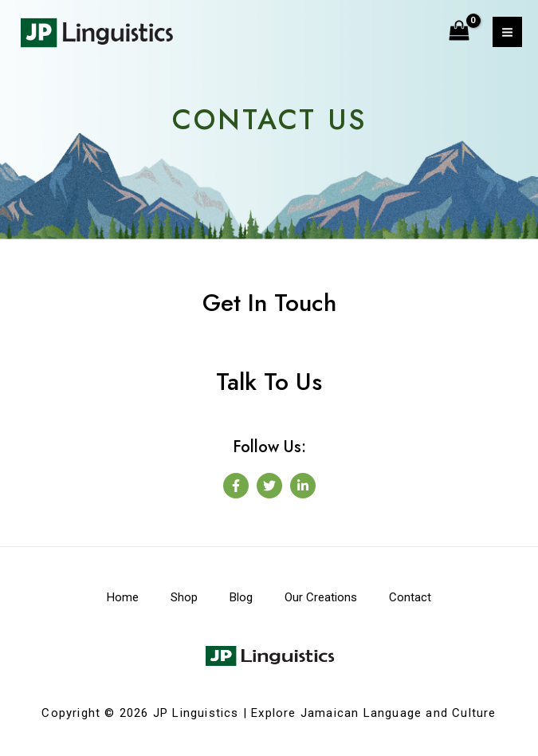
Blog (241, 597)
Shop (184, 597)
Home (123, 597)
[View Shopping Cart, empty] (459, 32)
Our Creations (321, 597)
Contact (410, 597)
